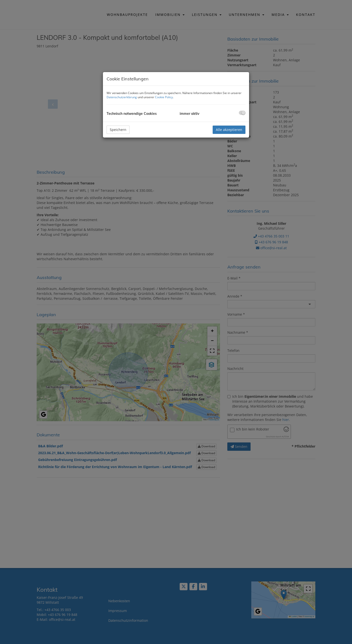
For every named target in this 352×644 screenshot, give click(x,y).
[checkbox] (242, 113)
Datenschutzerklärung (122, 97)
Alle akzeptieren (229, 130)
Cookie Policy (164, 97)
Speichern (118, 130)
